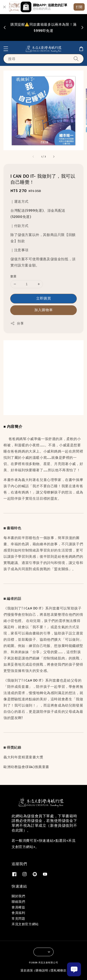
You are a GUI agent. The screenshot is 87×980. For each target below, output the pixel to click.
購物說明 (42, 970)
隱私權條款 (59, 970)
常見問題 (18, 919)
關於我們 (18, 896)
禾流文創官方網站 (25, 924)
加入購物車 (44, 310)
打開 (79, 7)
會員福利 (18, 913)
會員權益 (18, 907)
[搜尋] (76, 59)
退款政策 (27, 970)
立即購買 (44, 298)
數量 (14, 276)
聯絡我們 (18, 902)
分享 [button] (17, 323)
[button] (6, 49)
